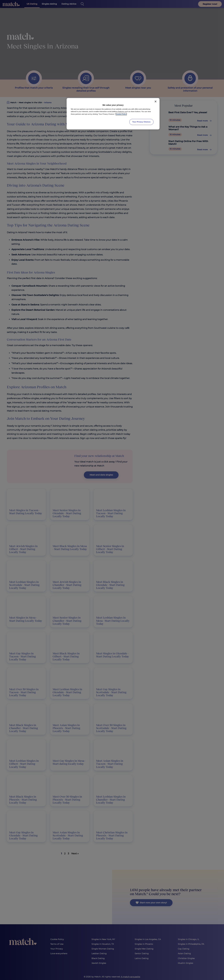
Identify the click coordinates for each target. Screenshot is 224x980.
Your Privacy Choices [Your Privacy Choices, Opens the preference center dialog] (142, 122)
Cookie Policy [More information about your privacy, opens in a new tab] (121, 114)
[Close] (156, 101)
